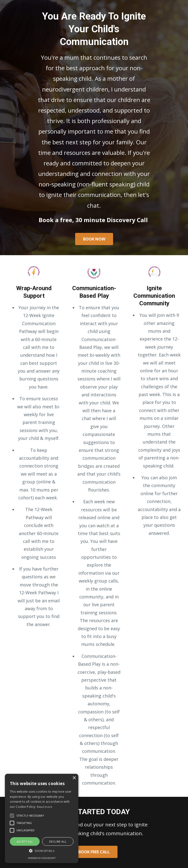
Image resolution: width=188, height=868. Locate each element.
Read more (45, 807)
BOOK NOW (94, 239)
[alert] (42, 818)
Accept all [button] (25, 841)
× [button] (74, 778)
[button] (42, 851)
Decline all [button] (58, 841)
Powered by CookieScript (42, 858)
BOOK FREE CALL (94, 852)
